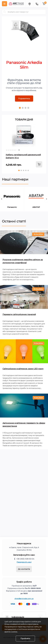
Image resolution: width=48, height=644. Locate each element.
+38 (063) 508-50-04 (25, 559)
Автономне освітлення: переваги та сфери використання (24, 425)
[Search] (5, 12)
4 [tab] (28, 108)
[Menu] (4, 4)
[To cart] (39, 164)
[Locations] (29, 4)
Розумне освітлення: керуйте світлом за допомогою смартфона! (23, 261)
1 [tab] (20, 108)
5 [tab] (28, 170)
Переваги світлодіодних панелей (19, 314)
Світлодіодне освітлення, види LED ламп (23, 369)
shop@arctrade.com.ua (24, 599)
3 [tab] (25, 108)
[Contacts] (37, 4)
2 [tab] (23, 108)
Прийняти (25, 639)
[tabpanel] (24, 64)
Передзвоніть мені (24, 562)
